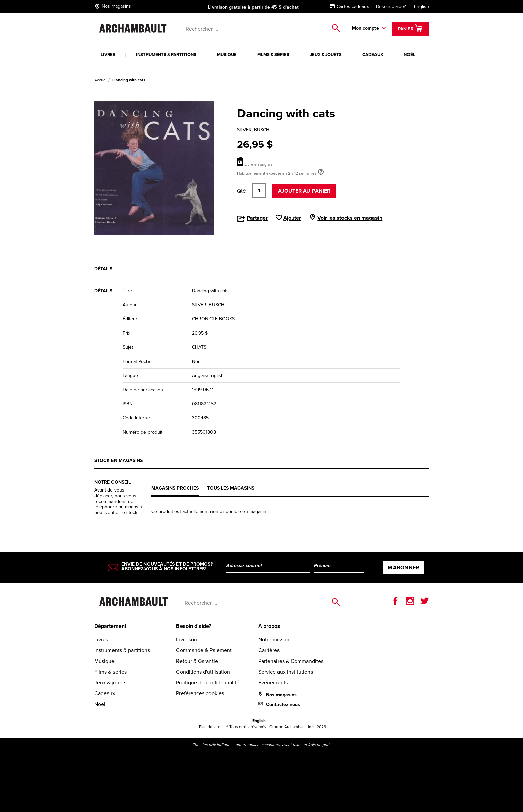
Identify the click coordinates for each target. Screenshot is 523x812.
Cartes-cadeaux (349, 7)
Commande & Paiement (204, 650)
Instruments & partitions (166, 54)
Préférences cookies (200, 693)
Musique (227, 54)
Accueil (101, 80)
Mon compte (365, 28)
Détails (103, 269)
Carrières (269, 650)
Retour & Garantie (197, 661)
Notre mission (274, 639)
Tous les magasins (231, 488)
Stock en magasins (119, 460)
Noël (410, 54)
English (421, 7)
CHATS (199, 347)
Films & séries (273, 54)
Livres (108, 54)
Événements (273, 683)
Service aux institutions (286, 672)
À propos (269, 626)
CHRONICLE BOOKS (213, 319)
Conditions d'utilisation (203, 672)
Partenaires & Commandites (291, 661)
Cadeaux (373, 54)
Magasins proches (175, 488)
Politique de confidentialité (208, 683)
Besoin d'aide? (391, 7)
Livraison (187, 639)
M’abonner (403, 567)
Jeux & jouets (326, 54)
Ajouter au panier (304, 191)
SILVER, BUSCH (253, 130)
